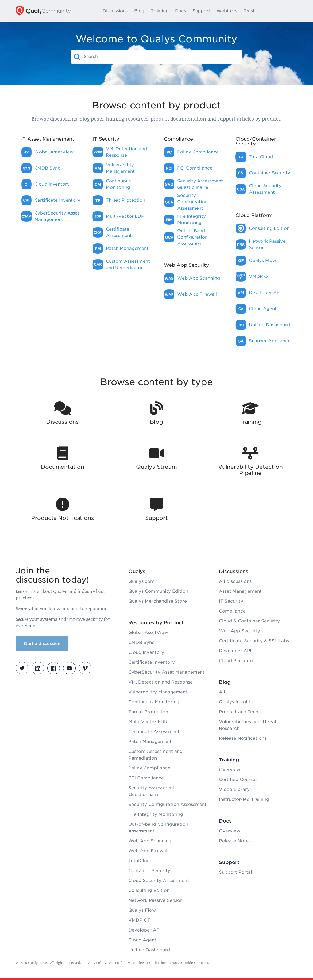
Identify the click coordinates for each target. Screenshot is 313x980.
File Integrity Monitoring (156, 814)
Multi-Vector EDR (148, 722)
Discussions (118, 11)
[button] (77, 57)
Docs (183, 11)
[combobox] (161, 57)
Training (162, 11)
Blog (142, 11)
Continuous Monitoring (154, 702)
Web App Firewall (148, 851)
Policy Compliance (149, 768)
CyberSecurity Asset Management (166, 672)
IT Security (231, 601)
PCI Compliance (146, 778)
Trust (252, 11)
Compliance (232, 611)
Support (204, 11)
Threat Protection (148, 712)
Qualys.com (141, 581)
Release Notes (235, 841)
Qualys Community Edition (158, 591)
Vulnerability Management (158, 692)
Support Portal (235, 872)
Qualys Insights (236, 702)
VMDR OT (139, 920)
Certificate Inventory (152, 662)
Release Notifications (243, 738)
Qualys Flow (142, 910)
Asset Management (240, 591)
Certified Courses (238, 780)
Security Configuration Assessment (167, 804)
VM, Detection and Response (161, 682)
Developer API (144, 930)
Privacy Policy (95, 963)
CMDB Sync (141, 642)
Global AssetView (148, 632)
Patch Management (150, 741)
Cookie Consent (195, 963)
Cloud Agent (142, 940)
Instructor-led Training (244, 799)
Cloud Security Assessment (159, 881)
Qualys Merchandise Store (158, 601)
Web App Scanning (150, 841)
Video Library (234, 789)
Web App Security (239, 631)
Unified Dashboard (149, 950)
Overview (230, 770)
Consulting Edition (149, 890)
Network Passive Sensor (155, 900)
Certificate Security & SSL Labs (254, 641)
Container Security (149, 871)
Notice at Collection (150, 963)
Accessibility (119, 963)
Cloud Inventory (146, 652)
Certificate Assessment (154, 732)
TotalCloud (140, 861)
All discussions (235, 581)
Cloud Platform (236, 661)
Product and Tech (239, 712)
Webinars (229, 11)
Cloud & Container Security (249, 621)
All (222, 692)
